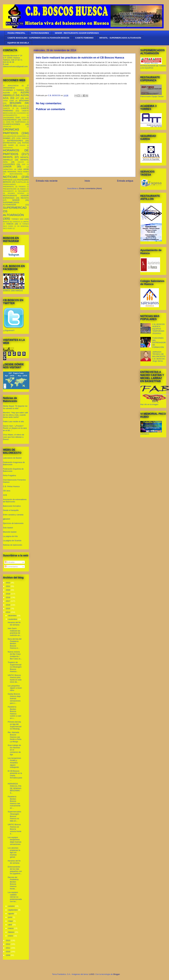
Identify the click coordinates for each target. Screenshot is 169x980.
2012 (8, 944)
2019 (8, 594)
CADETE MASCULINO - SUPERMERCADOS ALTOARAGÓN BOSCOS (38, 38)
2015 (8, 609)
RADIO (23, 189)
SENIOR (16, 200)
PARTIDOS (8, 180)
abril (10, 925)
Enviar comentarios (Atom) (91, 188)
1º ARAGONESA (11, 85)
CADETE (8, 106)
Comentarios (11, 567)
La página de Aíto (10, 536)
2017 (8, 601)
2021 (8, 586)
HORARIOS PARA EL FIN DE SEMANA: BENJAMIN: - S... (15, 788)
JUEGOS (21, 162)
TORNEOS (16, 222)
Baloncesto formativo (12, 506)
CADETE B (8, 108)
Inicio (87, 181)
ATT (18, 98)
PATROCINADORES (40, 33)
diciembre (13, 616)
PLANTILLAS (21, 182)
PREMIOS (22, 187)
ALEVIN (6, 93)
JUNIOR (7, 167)
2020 (8, 590)
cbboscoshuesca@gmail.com (15, 66)
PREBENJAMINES (9, 184)
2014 (8, 612)
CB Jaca (7, 491)
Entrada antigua (125, 181)
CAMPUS (25, 120)
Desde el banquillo (11, 510)
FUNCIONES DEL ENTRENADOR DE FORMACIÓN (159, 343)
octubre (12, 906)
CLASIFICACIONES (12, 124)
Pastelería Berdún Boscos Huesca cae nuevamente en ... (14, 802)
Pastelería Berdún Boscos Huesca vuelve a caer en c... (14, 712)
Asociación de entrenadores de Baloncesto (15, 501)
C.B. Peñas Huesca (11, 486)
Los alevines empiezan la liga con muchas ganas (14, 852)
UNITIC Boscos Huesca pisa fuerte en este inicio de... (15, 679)
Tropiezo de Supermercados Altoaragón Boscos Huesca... (15, 667)
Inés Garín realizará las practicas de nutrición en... (15, 632)
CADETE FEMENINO (84, 38)
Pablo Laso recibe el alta (13, 421)
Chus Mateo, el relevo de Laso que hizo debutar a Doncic (14, 437)
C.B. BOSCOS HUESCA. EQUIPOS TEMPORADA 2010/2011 (159, 329)
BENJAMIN (24, 101)
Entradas (10, 562)
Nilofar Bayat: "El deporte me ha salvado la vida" (15, 407)
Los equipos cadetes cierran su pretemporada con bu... (15, 897)
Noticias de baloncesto (13, 545)
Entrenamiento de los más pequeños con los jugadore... (15, 870)
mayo (11, 921)
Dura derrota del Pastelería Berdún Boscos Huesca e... (15, 643)
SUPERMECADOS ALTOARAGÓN (11, 204)
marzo (11, 928)
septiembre (13, 910)
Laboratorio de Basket (12, 458)
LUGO (92, 974)
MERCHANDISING (16, 174)
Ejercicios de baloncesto (13, 523)
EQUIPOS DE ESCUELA (18, 43)
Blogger (117, 974)
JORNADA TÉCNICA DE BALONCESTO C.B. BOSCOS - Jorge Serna (159, 356)
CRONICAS (7, 127)
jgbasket (7, 519)
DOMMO (7, 138)
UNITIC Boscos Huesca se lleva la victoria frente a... (15, 829)
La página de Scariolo (12, 541)
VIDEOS (10, 224)
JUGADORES (9, 164)
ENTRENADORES (15, 141)
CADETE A (22, 106)
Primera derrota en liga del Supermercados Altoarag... (15, 725)
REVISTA (25, 198)
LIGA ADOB (23, 169)
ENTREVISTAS (10, 143)
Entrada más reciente (47, 181)
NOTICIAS (10, 177)
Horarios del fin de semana (14, 624)
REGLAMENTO (8, 191)
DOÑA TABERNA (22, 138)
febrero (11, 932)
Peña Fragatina (10, 475)
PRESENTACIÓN (10, 189)
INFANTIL (8, 157)
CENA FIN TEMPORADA (16, 122)
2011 (8, 948)
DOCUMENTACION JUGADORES (15, 136)
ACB (5, 495)
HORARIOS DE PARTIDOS (16, 152)
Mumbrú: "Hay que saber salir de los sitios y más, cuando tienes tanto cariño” (16, 415)
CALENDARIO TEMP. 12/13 (14, 117)
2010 (8, 952)
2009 (8, 955)
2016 (8, 605)
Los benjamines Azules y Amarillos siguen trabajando (14, 763)
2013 (8, 940)
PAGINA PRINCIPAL (17, 33)
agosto (11, 914)
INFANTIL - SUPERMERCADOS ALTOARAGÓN (120, 38)
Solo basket (8, 528)
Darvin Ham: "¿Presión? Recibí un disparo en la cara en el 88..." (15, 428)
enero (11, 936)
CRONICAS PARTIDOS (11, 131)
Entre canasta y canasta (13, 515)
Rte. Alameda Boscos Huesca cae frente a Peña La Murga (15, 737)
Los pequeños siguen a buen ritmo (15, 688)
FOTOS (25, 143)
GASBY (11, 145)
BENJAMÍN (15, 103)
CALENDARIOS (10, 120)
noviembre (13, 619)
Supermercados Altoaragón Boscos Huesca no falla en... (14, 816)
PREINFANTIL (9, 187)
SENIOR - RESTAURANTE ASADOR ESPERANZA (77, 33)
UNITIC (26, 222)
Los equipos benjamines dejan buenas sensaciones (15, 841)
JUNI (23, 164)
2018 (8, 597)
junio (10, 917)
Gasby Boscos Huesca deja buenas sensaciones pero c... (14, 698)
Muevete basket (10, 532)
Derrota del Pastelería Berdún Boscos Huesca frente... (13, 883)
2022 (8, 583)
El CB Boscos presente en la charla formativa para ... (15, 776)
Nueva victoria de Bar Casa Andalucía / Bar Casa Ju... (15, 655)
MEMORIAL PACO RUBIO (18, 172)
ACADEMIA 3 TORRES (14, 90)
